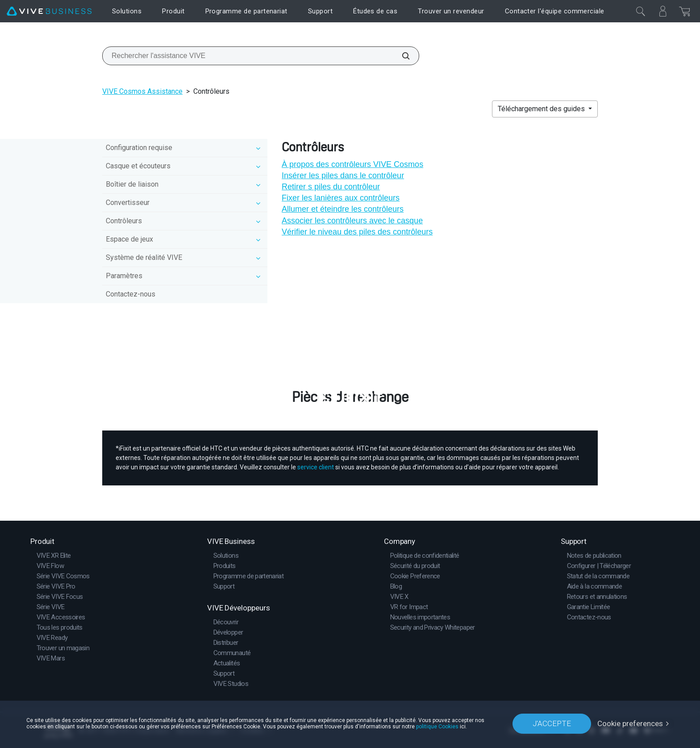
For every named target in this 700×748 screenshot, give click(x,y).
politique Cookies (437, 727)
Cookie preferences (630, 723)
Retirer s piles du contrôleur (331, 187)
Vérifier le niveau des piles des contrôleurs (357, 232)
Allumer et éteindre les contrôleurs (343, 209)
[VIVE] (49, 11)
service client (316, 467)
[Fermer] (641, 11)
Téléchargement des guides (542, 109)
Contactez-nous (131, 294)
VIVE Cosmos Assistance (142, 91)
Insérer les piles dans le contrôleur (343, 176)
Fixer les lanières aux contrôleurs (341, 198)
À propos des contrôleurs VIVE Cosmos (352, 164)
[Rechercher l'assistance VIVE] (401, 56)
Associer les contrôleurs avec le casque (352, 221)
